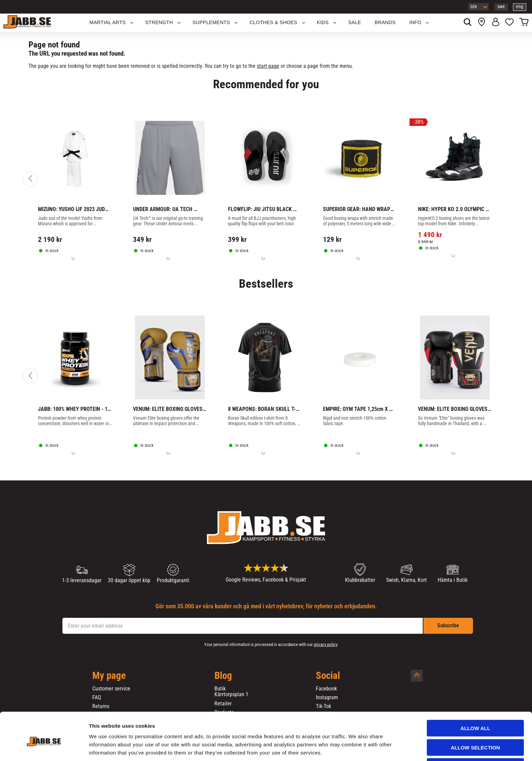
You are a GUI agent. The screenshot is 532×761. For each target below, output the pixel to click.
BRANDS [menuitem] (385, 22)
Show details (356, 748)
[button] (509, 23)
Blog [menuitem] (223, 676)
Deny (475, 739)
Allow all (475, 701)
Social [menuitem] (328, 676)
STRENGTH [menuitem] (159, 22)
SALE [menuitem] (355, 22)
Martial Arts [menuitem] (108, 22)
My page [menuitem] (109, 676)
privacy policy (325, 644)
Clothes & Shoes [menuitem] (273, 22)
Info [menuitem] (415, 22)
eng (520, 7)
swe (501, 7)
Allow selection (476, 720)
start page (268, 66)
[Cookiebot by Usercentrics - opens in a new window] (44, 748)
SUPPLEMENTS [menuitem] (211, 22)
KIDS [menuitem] (323, 22)
